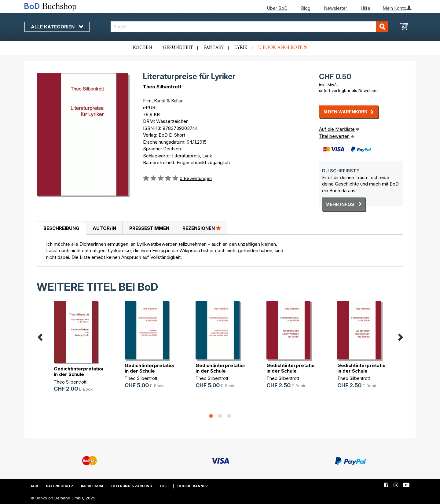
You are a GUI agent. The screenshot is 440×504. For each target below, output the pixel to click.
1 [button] (211, 416)
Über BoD (277, 8)
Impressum (92, 486)
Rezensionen (202, 228)
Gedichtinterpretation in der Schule (79, 372)
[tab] (61, 228)
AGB (34, 486)
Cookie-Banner (193, 486)
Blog (306, 8)
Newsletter (335, 8)
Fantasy (214, 48)
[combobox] (249, 27)
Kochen (143, 48)
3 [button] (229, 416)
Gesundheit (178, 48)
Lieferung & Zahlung (131, 486)
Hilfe (365, 8)
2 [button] (220, 416)
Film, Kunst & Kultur (163, 101)
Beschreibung (61, 228)
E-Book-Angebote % (283, 48)
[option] (78, 351)
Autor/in (104, 228)
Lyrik (241, 48)
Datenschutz (60, 486)
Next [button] (400, 336)
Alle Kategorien (57, 27)
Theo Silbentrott (162, 87)
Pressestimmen (149, 228)
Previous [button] (40, 336)
